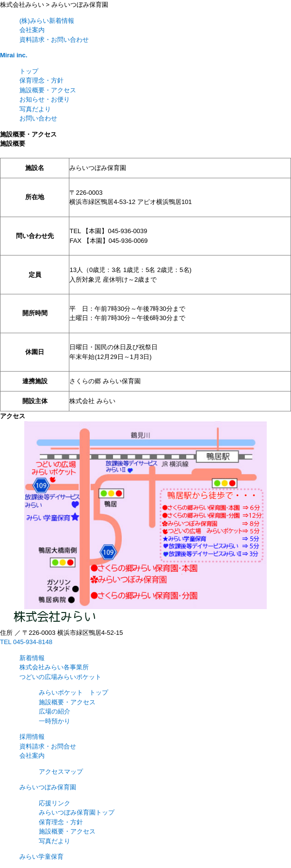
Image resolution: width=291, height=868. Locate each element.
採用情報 (32, 737)
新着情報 (32, 658)
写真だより (35, 109)
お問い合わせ (38, 118)
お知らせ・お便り (45, 99)
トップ (29, 71)
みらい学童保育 (41, 857)
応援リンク (55, 803)
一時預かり (55, 721)
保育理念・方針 (41, 80)
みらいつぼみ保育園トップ (77, 812)
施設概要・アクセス (48, 90)
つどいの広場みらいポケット (60, 677)
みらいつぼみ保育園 (80, 5)
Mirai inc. (14, 55)
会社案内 (32, 30)
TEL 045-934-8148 (26, 642)
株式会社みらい (22, 5)
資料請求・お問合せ (48, 746)
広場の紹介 (55, 711)
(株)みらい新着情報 (47, 21)
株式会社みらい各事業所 (54, 667)
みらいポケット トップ (73, 692)
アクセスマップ (61, 772)
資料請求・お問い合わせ (54, 40)
